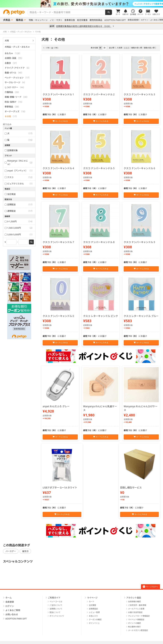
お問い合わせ (12, 614)
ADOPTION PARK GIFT (115, 20)
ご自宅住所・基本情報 (137, 605)
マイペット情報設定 (136, 620)
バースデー (11, 551)
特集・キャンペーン (38, 20)
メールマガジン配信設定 (138, 630)
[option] (81, 4)
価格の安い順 (137, 48)
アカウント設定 (134, 598)
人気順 (119, 48)
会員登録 (10, 602)
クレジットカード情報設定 (139, 616)
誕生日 (25, 551)
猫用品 (20, 20)
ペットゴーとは (56, 602)
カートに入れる (60, 121)
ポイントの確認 (134, 623)
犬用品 (7, 20)
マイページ (92, 598)
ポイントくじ (94, 623)
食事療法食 (70, 20)
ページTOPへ (150, 587)
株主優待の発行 (134, 627)
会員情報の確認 (134, 602)
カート (92, 602)
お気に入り (93, 616)
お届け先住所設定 (135, 612)
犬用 (7, 41)
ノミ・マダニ (56, 20)
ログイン (145, 20)
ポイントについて (57, 616)
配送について (55, 612)
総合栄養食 (82, 20)
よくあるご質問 (157, 20)
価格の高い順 (149, 48)
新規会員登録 (133, 20)
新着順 (127, 48)
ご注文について (56, 605)
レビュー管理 (94, 612)
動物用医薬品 (96, 20)
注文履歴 (92, 605)
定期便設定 (93, 609)
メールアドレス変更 (136, 609)
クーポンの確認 (95, 620)
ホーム (9, 598)
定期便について (56, 609)
